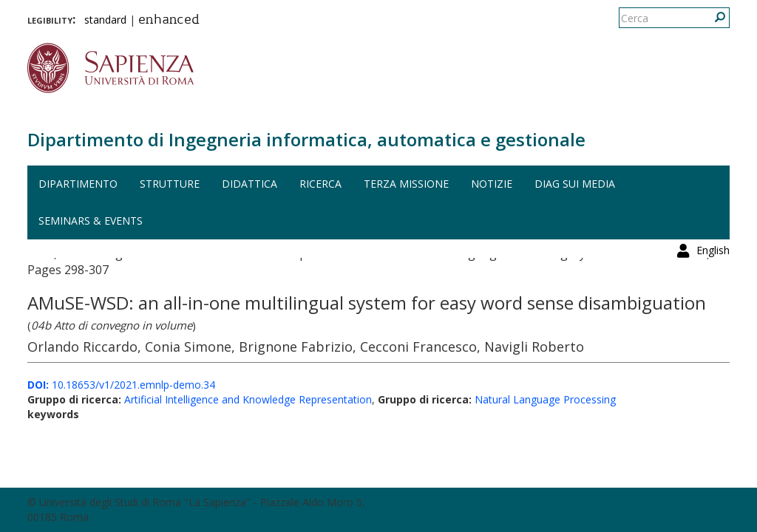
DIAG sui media (575, 184)
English (713, 18)
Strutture (170, 184)
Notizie (492, 184)
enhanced (169, 21)
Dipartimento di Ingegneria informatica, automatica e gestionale (306, 139)
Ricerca (320, 184)
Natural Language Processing (545, 399)
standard (105, 20)
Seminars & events (91, 221)
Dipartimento (78, 184)
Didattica (249, 184)
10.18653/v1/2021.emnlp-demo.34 (121, 385)
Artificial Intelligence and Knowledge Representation (248, 399)
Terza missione (406, 184)
